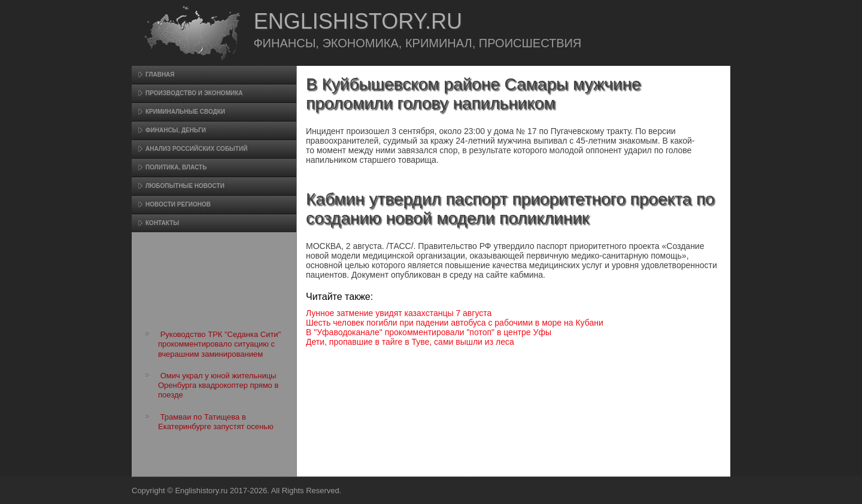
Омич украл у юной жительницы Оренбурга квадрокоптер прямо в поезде (218, 385)
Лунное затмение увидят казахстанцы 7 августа (399, 313)
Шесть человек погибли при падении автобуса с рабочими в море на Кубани (455, 323)
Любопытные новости (185, 186)
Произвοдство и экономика (194, 93)
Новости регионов (178, 204)
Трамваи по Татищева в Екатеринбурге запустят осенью (216, 422)
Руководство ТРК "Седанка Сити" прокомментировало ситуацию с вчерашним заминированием (219, 344)
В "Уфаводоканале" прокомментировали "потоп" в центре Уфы (429, 332)
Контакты (162, 223)
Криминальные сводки (185, 112)
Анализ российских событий (196, 149)
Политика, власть (176, 167)
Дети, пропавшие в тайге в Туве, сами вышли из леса (410, 342)
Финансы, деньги (176, 130)
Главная (160, 75)
